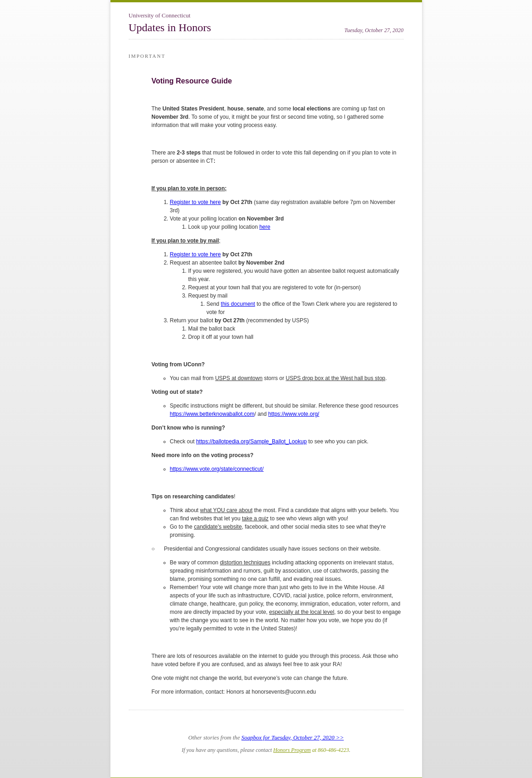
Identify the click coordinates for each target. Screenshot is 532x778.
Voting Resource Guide (192, 81)
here (265, 227)
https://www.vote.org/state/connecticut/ (217, 469)
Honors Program (292, 750)
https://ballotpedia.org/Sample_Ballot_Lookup (252, 441)
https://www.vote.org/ (293, 414)
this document (238, 304)
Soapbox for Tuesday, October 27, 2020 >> (293, 738)
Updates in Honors (170, 28)
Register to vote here (195, 202)
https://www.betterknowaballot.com (212, 414)
